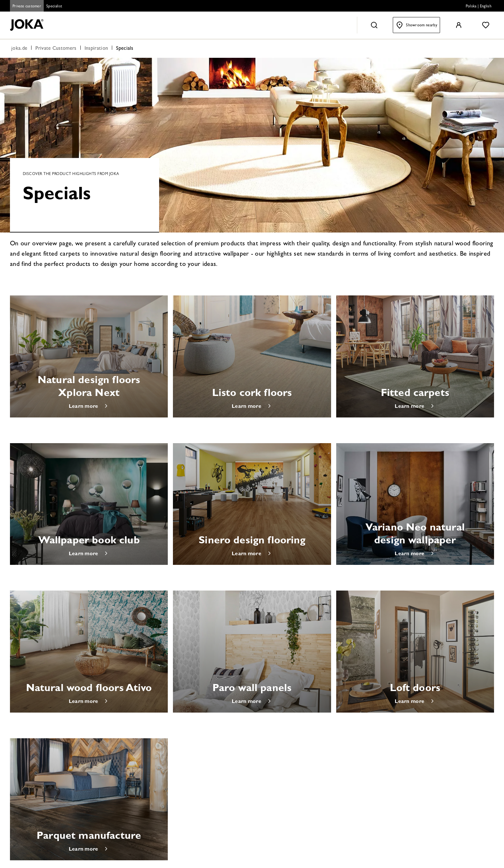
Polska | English (479, 7)
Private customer (27, 7)
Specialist (54, 7)
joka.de (19, 49)
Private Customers (56, 49)
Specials (125, 49)
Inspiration (96, 49)
